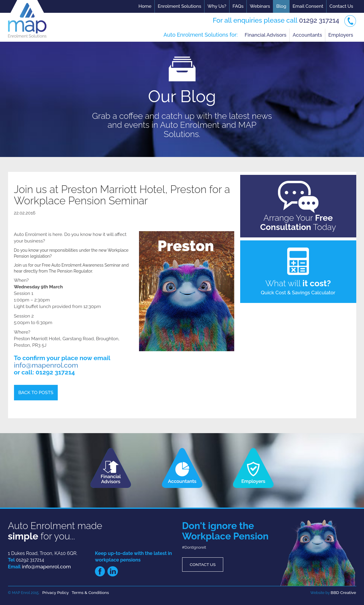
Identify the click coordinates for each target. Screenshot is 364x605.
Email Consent (308, 6)
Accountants (307, 35)
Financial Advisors (265, 35)
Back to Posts (36, 393)
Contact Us (341, 6)
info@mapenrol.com (46, 365)
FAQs (238, 6)
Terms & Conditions (90, 592)
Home (145, 6)
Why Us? (217, 6)
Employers (341, 35)
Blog (281, 6)
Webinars (260, 6)
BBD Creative (343, 592)
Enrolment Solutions (179, 6)
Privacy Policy (56, 592)
